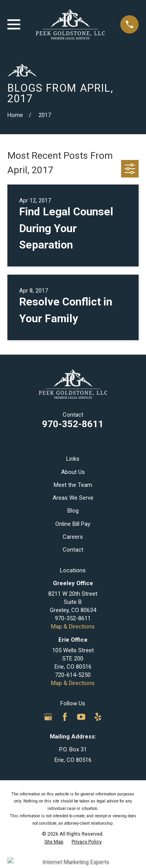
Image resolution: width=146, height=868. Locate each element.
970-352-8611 (73, 424)
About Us (73, 472)
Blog (73, 511)
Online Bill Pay (73, 524)
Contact (73, 550)
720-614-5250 (73, 675)
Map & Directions (73, 627)
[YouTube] (81, 717)
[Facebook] (65, 717)
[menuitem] (54, 842)
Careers (73, 537)
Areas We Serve (73, 498)
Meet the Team (73, 485)
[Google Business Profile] (48, 717)
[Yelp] (98, 717)
